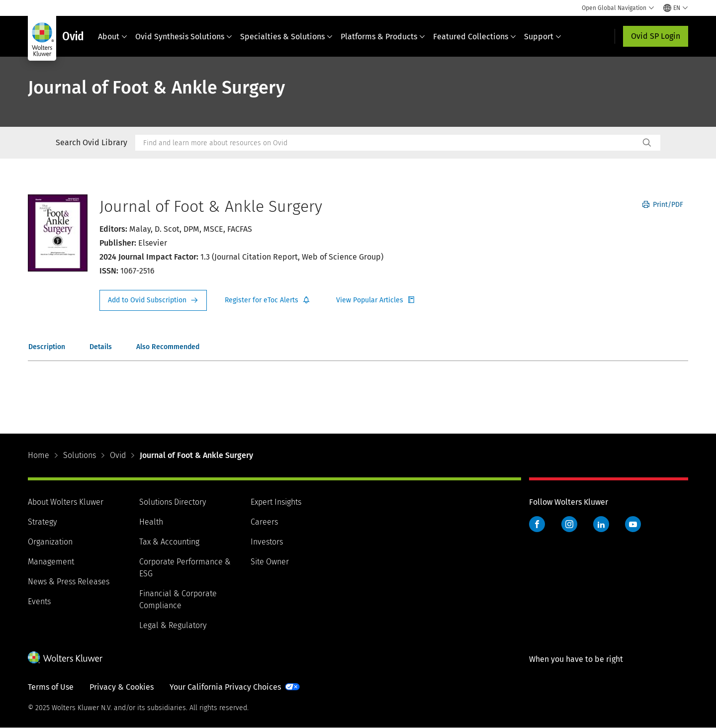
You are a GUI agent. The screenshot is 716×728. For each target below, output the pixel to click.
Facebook (537, 524)
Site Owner (270, 562)
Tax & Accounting (169, 542)
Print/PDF (663, 205)
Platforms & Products (383, 37)
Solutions (80, 455)
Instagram (569, 524)
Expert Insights (276, 502)
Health (151, 522)
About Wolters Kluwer (66, 502)
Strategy (42, 522)
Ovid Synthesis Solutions (184, 37)
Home (39, 455)
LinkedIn (601, 524)
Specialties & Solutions (286, 37)
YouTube (633, 524)
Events (39, 601)
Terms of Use (51, 687)
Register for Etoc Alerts (268, 300)
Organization (50, 542)
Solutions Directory (173, 502)
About (113, 37)
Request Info (153, 300)
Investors (267, 542)
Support (543, 37)
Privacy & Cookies (122, 687)
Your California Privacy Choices (225, 687)
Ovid (118, 455)
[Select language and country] (676, 8)
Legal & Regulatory (173, 625)
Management (51, 562)
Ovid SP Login (656, 36)
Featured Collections (475, 37)
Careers (264, 522)
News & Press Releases (69, 582)
